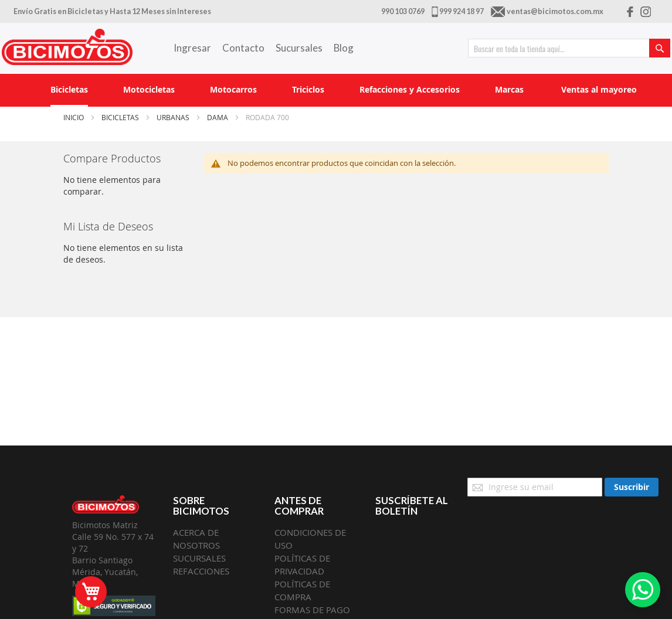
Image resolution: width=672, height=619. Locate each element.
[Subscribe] (632, 487)
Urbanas (174, 117)
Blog (344, 48)
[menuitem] (69, 90)
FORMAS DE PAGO (312, 610)
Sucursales (299, 48)
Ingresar (192, 48)
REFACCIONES (201, 571)
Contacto (243, 48)
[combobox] (569, 48)
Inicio (74, 117)
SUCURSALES (199, 558)
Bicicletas (121, 117)
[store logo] (67, 47)
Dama (218, 117)
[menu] (336, 90)
